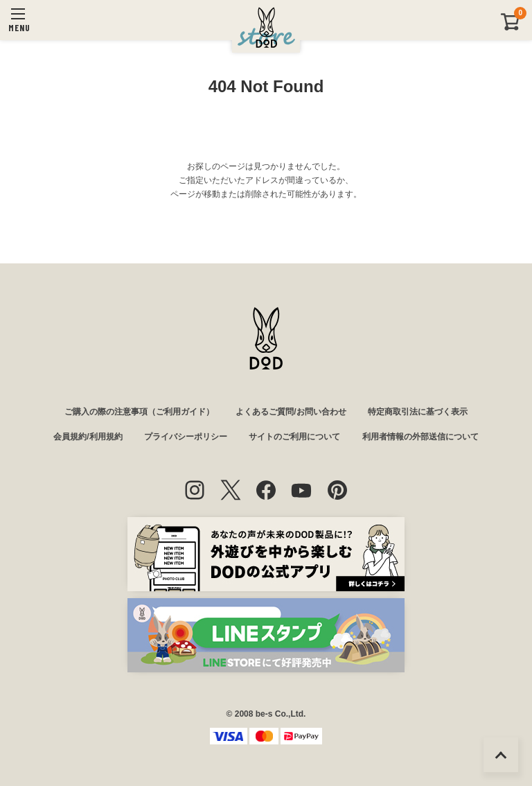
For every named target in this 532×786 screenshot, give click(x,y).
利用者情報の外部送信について (420, 437)
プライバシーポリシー (186, 437)
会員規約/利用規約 (88, 437)
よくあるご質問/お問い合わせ (291, 412)
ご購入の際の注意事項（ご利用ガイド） (139, 412)
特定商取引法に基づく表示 (418, 412)
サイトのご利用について (294, 437)
